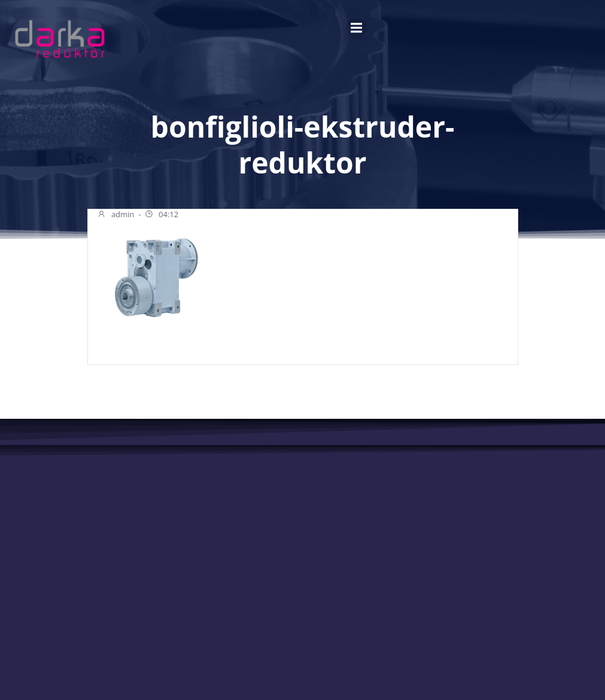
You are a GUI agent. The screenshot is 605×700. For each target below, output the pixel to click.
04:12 (162, 215)
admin (116, 215)
